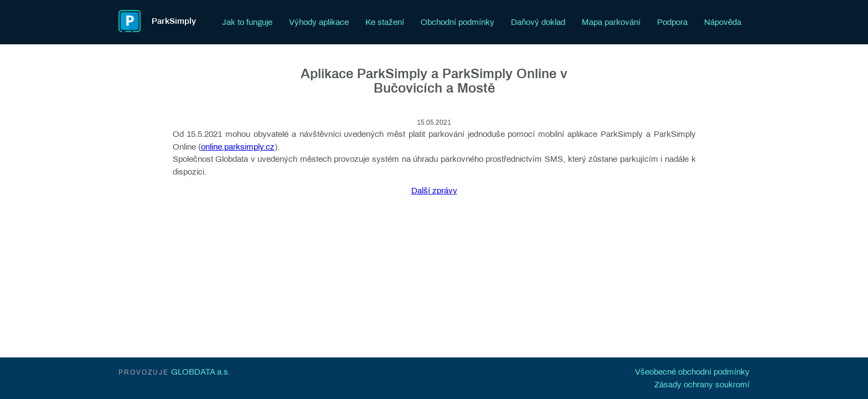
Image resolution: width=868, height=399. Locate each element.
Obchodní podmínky (458, 22)
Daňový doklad (538, 22)
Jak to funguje (247, 22)
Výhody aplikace (319, 22)
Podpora (672, 22)
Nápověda (723, 22)
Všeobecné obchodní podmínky (692, 372)
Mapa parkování (611, 22)
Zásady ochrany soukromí (702, 385)
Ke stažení (385, 22)
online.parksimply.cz (238, 147)
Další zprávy (434, 191)
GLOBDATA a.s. (201, 372)
